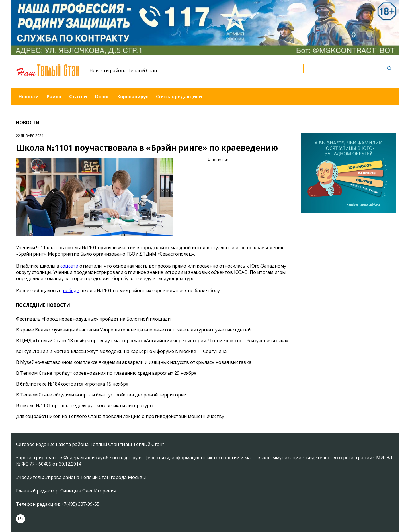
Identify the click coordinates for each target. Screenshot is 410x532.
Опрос (102, 97)
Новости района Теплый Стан (123, 70)
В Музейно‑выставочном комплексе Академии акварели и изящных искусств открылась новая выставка (134, 362)
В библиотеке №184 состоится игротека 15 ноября (72, 384)
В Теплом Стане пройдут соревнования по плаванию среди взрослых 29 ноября (106, 373)
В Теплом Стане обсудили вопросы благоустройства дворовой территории (101, 395)
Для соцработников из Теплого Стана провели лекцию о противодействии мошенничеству (120, 416)
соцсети (69, 266)
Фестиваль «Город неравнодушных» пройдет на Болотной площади (93, 319)
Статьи (78, 97)
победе (71, 290)
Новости (29, 97)
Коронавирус (133, 97)
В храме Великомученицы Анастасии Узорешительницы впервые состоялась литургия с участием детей (133, 330)
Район (54, 97)
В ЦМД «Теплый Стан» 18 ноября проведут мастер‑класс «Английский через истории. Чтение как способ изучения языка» (152, 341)
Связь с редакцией (179, 97)
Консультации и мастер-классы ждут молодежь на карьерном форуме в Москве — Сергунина (121, 351)
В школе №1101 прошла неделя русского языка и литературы (85, 405)
